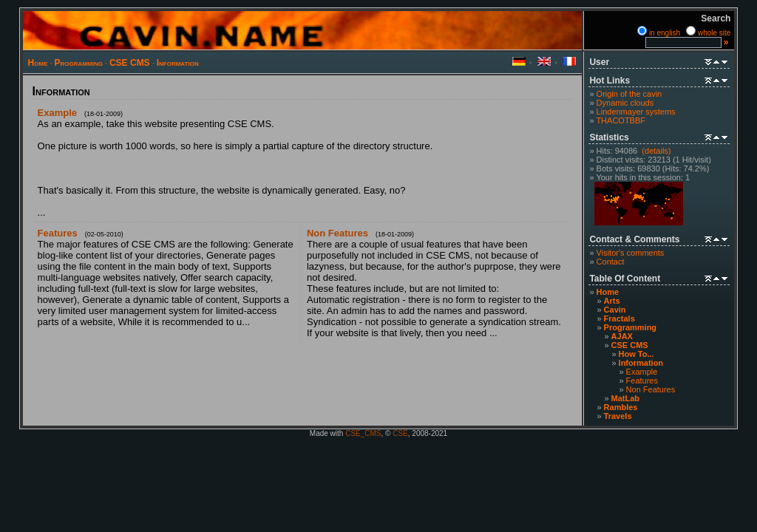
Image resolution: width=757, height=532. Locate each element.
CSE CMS (130, 63)
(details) (656, 151)
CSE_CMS (363, 433)
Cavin (615, 310)
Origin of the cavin (629, 94)
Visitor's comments (631, 253)
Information (178, 63)
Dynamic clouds (625, 103)
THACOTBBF (621, 120)
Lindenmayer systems (636, 112)
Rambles (621, 407)
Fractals (619, 318)
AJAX (622, 336)
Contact (611, 262)
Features (642, 381)
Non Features (651, 389)
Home (38, 63)
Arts (612, 301)
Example (642, 372)
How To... (637, 354)
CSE (400, 433)
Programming (79, 63)
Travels (618, 416)
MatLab (626, 398)
